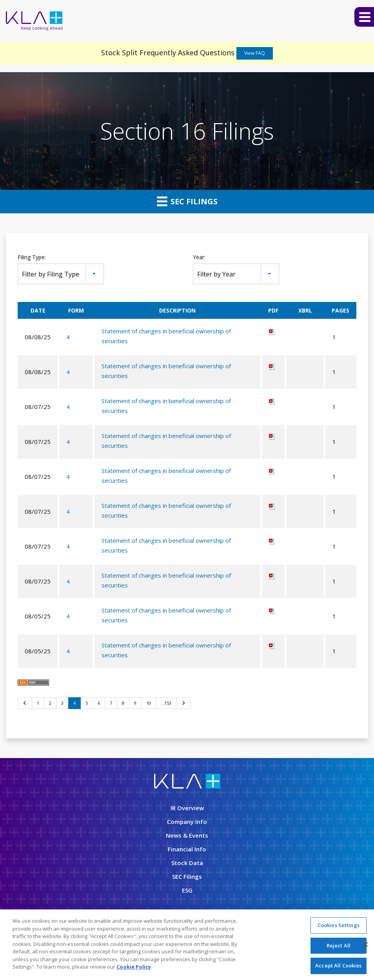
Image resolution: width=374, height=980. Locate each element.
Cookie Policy (134, 968)
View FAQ (255, 53)
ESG (187, 890)
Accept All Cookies (338, 967)
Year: (199, 257)
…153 (166, 703)
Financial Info (187, 849)
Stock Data (187, 863)
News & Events (187, 835)
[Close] (365, 945)
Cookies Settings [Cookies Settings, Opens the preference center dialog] (339, 926)
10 (149, 703)
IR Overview (187, 808)
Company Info (187, 822)
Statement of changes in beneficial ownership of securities (166, 336)
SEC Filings (187, 201)
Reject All (339, 946)
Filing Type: (32, 257)
